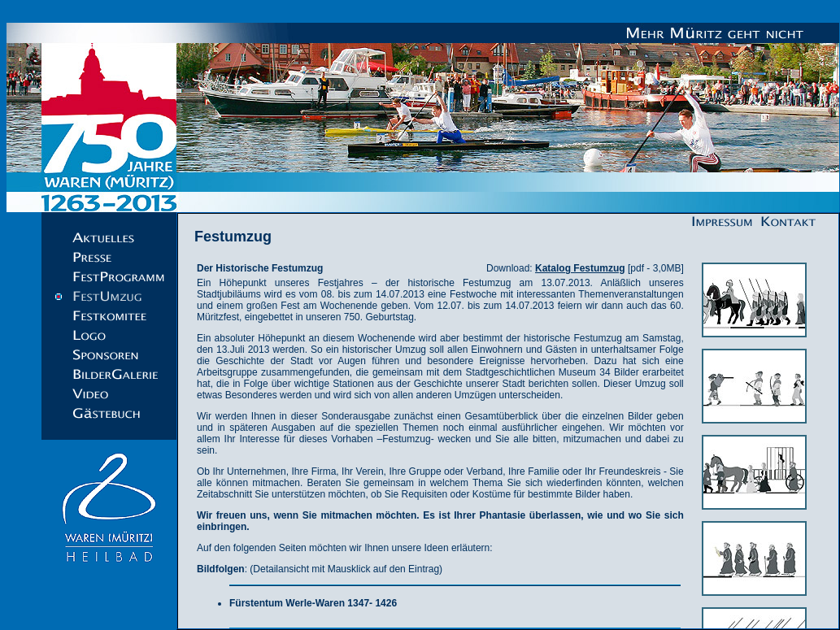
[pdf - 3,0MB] (609, 268)
